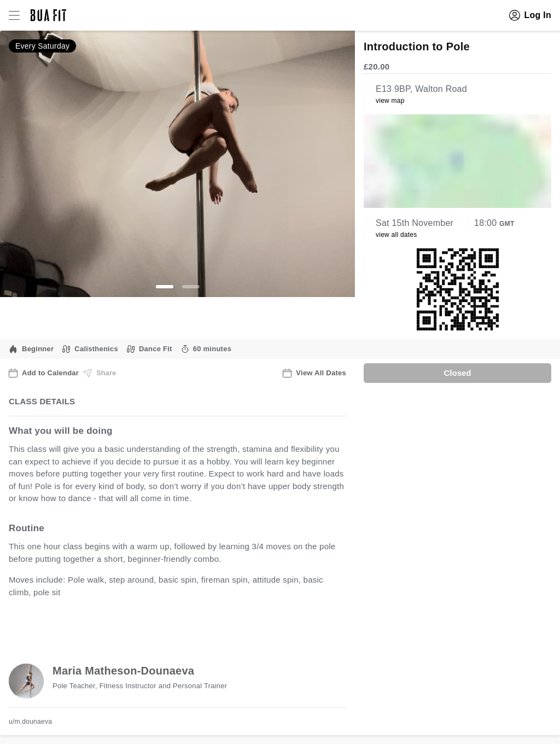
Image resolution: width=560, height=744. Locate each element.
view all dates (396, 235)
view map (390, 101)
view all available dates (230, 626)
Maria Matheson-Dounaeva (123, 671)
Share (100, 373)
